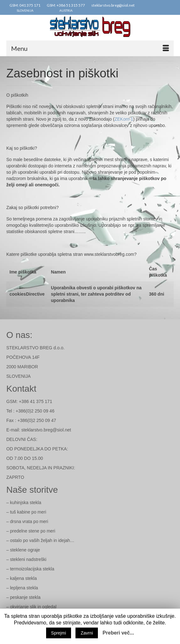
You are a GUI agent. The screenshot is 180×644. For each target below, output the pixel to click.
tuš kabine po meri (28, 512)
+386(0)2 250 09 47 (37, 420)
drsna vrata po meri (29, 521)
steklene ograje (25, 550)
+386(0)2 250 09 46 (35, 411)
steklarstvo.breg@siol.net (46, 430)
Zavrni (87, 633)
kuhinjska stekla (26, 503)
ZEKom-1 (124, 119)
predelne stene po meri (33, 531)
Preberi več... (118, 633)
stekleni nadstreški (28, 559)
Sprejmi (59, 633)
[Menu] (90, 48)
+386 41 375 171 (36, 401)
